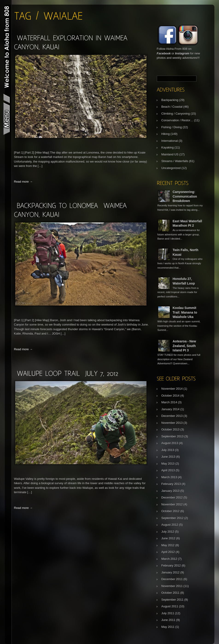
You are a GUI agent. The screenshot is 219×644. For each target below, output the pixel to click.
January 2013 (171, 491)
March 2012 (169, 559)
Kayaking (168, 147)
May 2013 (168, 464)
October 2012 (171, 511)
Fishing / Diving (172, 127)
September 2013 (172, 436)
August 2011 (170, 606)
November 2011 (172, 586)
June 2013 (168, 457)
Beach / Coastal (172, 107)
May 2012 (168, 545)
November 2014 (172, 389)
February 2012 (171, 565)
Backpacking (170, 100)
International (170, 141)
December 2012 (172, 497)
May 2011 (168, 627)
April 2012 (168, 552)
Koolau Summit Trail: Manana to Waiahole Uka (185, 312)
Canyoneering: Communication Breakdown (185, 196)
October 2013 (171, 429)
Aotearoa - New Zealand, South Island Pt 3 (184, 346)
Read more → (23, 182)
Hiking (166, 134)
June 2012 (168, 538)
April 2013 (168, 470)
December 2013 (172, 416)
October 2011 (171, 593)
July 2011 (168, 613)
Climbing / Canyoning (176, 114)
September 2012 (172, 518)
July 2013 (168, 450)
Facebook (164, 53)
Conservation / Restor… (177, 120)
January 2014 (171, 409)
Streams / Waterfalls (175, 161)
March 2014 (169, 402)
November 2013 (172, 423)
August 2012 (170, 525)
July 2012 (168, 532)
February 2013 (171, 484)
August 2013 (170, 443)
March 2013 (169, 477)
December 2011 (172, 579)
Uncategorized (171, 168)
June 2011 (168, 620)
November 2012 (172, 504)
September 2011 (172, 600)
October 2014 (171, 396)
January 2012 (171, 572)
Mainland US (170, 154)
